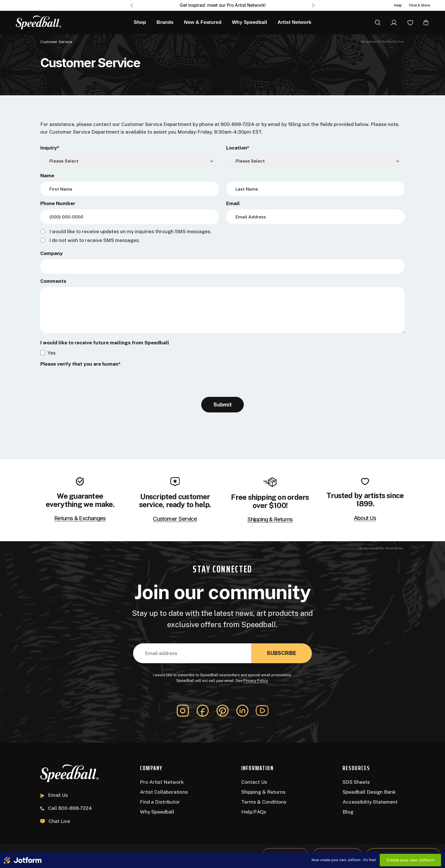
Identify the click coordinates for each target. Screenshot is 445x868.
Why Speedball (157, 812)
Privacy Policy (256, 681)
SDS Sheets (356, 782)
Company (52, 253)
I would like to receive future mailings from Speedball (105, 343)
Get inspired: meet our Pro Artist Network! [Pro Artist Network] (223, 5)
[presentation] (83, 381)
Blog (348, 812)
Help (398, 5)
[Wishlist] (410, 22)
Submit (223, 404)
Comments (53, 281)
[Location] (315, 161)
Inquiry (50, 148)
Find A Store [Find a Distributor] (420, 5)
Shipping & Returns (270, 520)
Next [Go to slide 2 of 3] (313, 5)
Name (47, 175)
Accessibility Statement (370, 802)
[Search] (378, 22)
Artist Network (294, 22)
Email (233, 203)
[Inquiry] (130, 161)
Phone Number (58, 203)
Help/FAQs (254, 812)
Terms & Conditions (264, 802)
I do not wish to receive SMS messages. (95, 240)
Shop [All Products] (140, 22)
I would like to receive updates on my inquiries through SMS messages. (130, 231)
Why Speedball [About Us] (249, 22)
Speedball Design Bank (369, 792)
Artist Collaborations (164, 792)
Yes (52, 353)
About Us (365, 518)
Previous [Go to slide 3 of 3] (132, 5)
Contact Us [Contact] (254, 782)
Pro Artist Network (162, 782)
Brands (165, 22)
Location (238, 148)
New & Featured (203, 22)
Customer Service (175, 519)
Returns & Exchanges (80, 519)
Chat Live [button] (55, 821)
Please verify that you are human (80, 364)
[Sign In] (394, 22)
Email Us (54, 795)
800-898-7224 (66, 808)
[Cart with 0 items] (426, 22)
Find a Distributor (160, 802)
